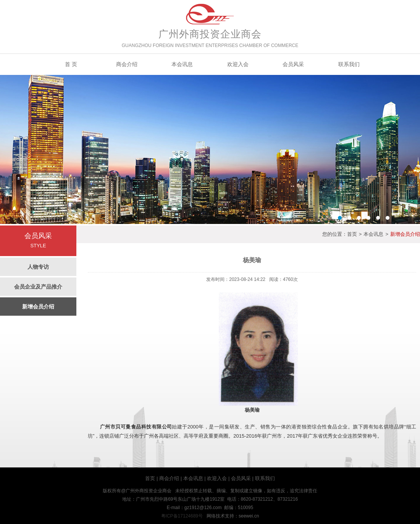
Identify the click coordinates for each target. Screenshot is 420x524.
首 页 (71, 64)
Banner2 (210, 149)
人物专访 (38, 267)
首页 (352, 234)
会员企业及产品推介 (38, 287)
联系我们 (349, 64)
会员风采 (293, 64)
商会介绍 (127, 64)
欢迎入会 (238, 64)
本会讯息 (182, 64)
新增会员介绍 (38, 307)
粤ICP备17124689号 (182, 516)
